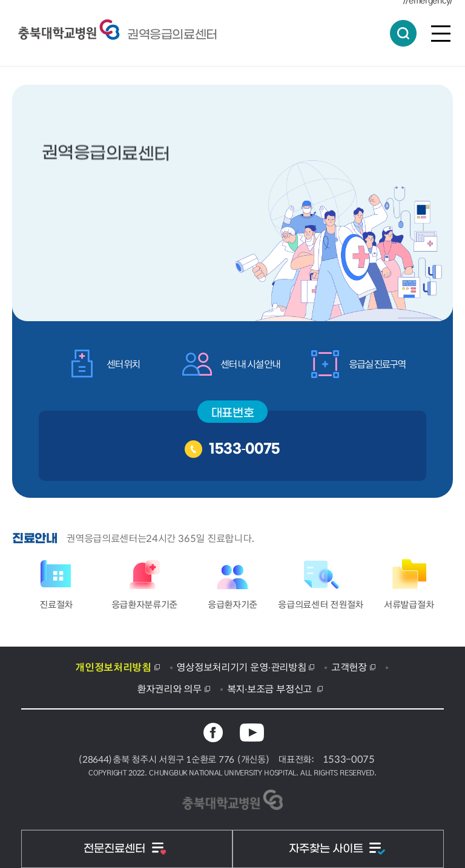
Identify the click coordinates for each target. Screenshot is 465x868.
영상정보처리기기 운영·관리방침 (241, 667)
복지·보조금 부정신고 (271, 688)
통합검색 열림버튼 (403, 33)
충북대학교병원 (172, 34)
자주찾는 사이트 (328, 849)
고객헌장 (349, 667)
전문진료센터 (116, 849)
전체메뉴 (441, 33)
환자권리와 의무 (169, 688)
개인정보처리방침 (113, 667)
